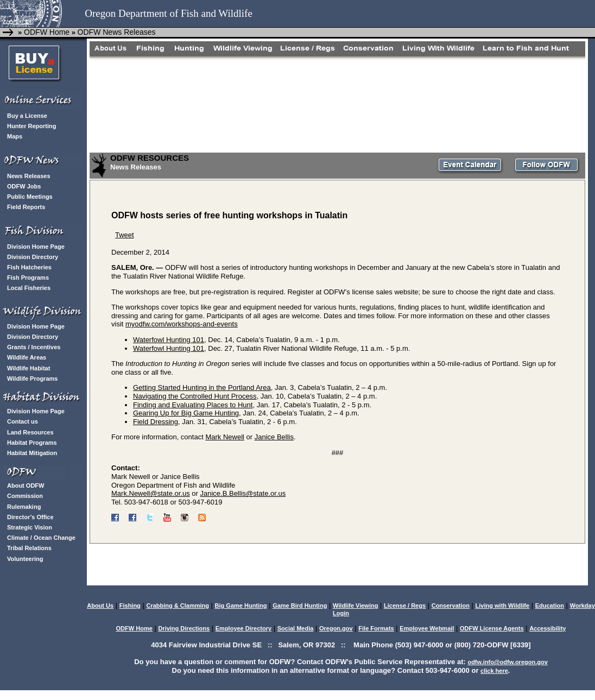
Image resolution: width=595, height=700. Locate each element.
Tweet (125, 235)
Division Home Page (36, 247)
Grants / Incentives (34, 347)
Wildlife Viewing (355, 606)
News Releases (29, 176)
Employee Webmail (427, 628)
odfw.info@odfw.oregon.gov (507, 662)
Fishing (130, 606)
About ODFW (26, 485)
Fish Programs (28, 278)
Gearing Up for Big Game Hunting (186, 413)
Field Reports (26, 207)
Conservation (451, 606)
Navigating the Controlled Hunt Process (195, 396)
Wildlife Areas (27, 357)
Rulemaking (24, 507)
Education (550, 606)
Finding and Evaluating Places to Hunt (193, 405)
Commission (25, 496)
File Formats (376, 628)
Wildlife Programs (32, 379)
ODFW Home (46, 32)
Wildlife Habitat (29, 368)
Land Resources (30, 432)
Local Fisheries (29, 288)
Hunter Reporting (31, 126)
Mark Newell (225, 437)
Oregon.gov (336, 628)
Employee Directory (243, 628)
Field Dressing (156, 422)
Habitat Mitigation (32, 453)
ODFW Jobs (24, 186)
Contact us (23, 421)
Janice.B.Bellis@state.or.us (243, 493)
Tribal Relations (29, 548)
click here (494, 671)
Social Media (296, 628)
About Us (100, 606)
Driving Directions (184, 628)
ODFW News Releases (117, 32)
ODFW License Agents (492, 628)
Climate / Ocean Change (41, 538)
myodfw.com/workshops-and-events (182, 324)
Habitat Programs (32, 443)
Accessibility (547, 628)
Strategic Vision (30, 527)
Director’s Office (30, 517)
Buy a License (27, 116)
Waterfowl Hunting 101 (169, 340)
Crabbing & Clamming (178, 606)
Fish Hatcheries (29, 267)
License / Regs (405, 606)
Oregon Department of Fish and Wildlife (169, 13)
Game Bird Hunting (300, 606)
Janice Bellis (274, 437)
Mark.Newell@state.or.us (151, 493)
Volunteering (25, 559)
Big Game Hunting (241, 606)
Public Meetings (30, 197)
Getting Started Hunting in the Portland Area (202, 387)
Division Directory (33, 257)
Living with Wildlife (503, 606)
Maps (15, 136)
